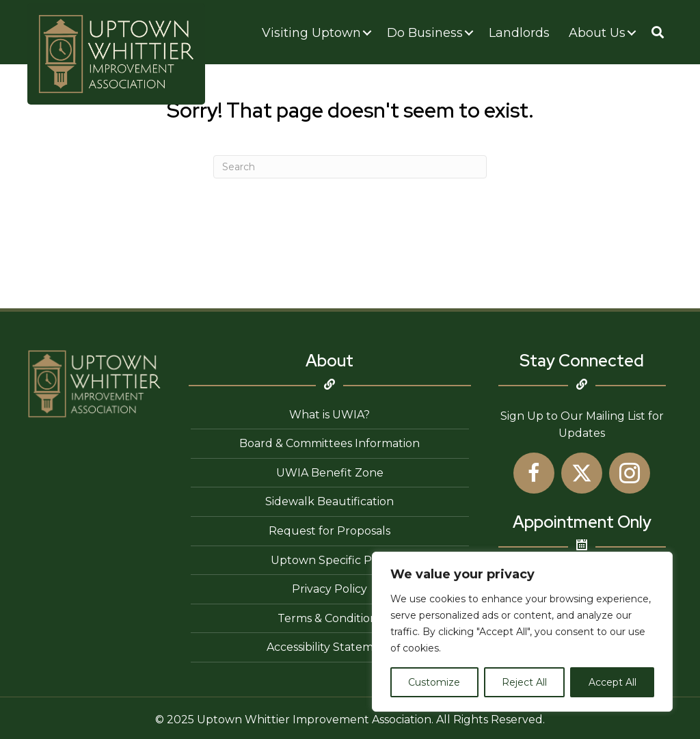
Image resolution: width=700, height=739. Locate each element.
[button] (658, 32)
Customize (434, 682)
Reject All (524, 682)
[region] (522, 632)
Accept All (612, 682)
